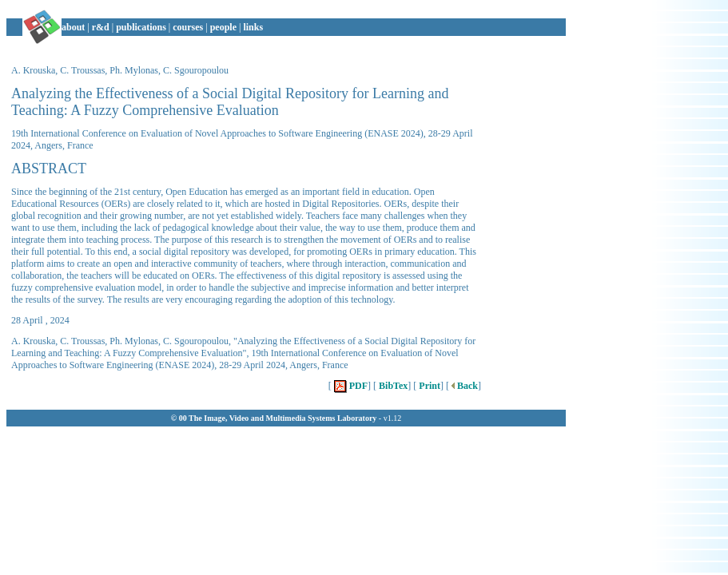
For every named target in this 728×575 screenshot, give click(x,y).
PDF (350, 386)
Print (428, 386)
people (223, 27)
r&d (101, 27)
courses (188, 27)
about (73, 27)
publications (141, 27)
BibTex (392, 386)
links (253, 27)
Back (463, 386)
